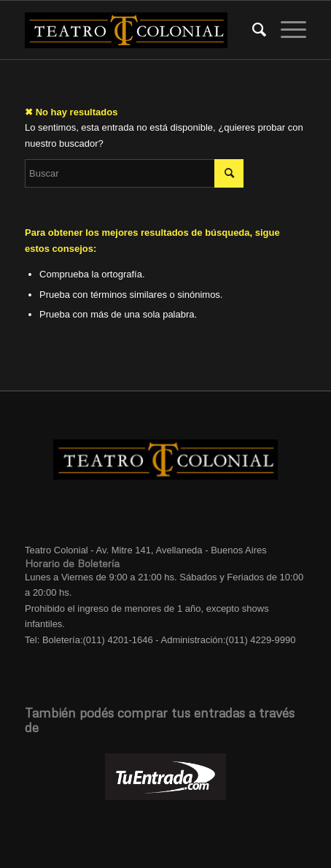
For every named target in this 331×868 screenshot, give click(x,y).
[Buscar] (252, 30)
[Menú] (286, 30)
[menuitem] (252, 30)
